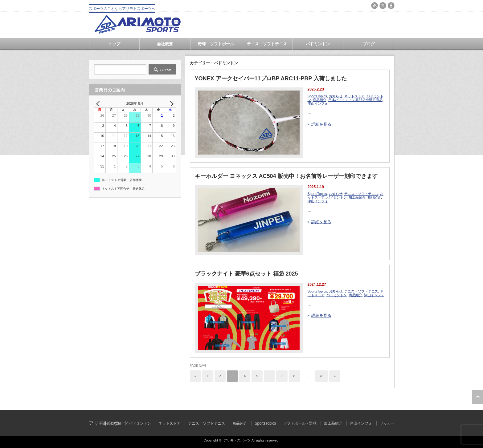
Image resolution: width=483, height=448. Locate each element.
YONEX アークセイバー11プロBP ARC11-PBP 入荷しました (271, 79)
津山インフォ (318, 103)
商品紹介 (320, 100)
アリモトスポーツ (237, 440)
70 (321, 376)
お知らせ (336, 96)
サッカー (387, 423)
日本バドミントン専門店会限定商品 (355, 100)
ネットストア (354, 96)
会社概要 (165, 44)
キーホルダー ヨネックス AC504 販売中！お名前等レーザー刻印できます (286, 176)
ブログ (369, 44)
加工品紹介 (357, 197)
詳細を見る (321, 124)
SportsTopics (317, 96)
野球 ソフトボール (216, 44)
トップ (114, 44)
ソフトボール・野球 (300, 423)
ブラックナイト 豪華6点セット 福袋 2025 (246, 274)
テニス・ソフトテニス (267, 44)
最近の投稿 (112, 423)
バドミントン (318, 44)
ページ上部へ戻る (478, 397)
